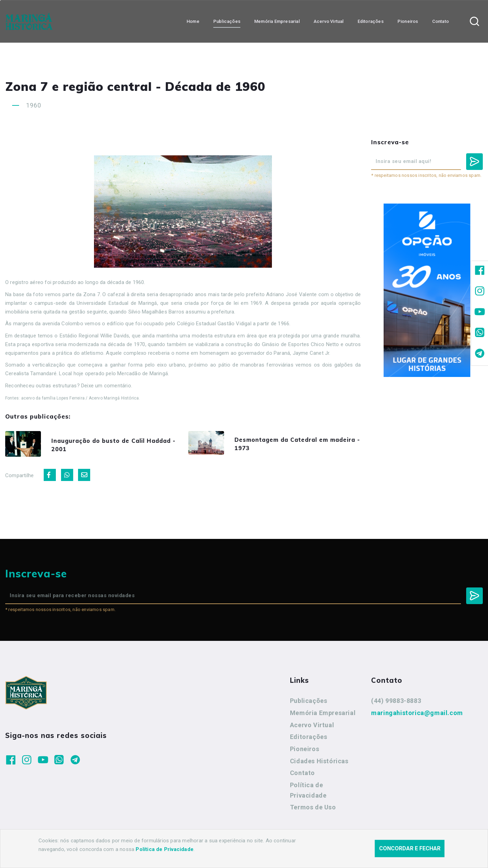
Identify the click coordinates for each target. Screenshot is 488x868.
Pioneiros (305, 751)
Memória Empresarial (323, 715)
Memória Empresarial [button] (277, 21)
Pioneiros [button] (408, 21)
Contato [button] (440, 21)
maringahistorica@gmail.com (417, 715)
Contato (302, 775)
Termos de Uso (313, 810)
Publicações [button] (227, 21)
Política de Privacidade (308, 793)
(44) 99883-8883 (396, 703)
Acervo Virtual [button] (329, 21)
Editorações (309, 739)
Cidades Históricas (319, 763)
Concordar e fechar (410, 849)
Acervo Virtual (312, 727)
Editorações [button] (371, 21)
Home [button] (193, 21)
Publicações (309, 703)
